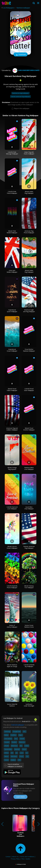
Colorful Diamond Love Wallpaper (12, 508)
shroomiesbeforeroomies (26, 70)
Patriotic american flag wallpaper (20, 96)
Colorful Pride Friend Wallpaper (12, 192)
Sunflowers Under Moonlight (29, 705)
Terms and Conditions (27, 857)
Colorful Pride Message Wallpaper (12, 153)
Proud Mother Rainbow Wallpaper (29, 350)
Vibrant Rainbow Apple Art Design (12, 666)
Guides (28, 859)
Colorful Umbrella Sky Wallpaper (29, 666)
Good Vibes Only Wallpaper (29, 508)
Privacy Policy (15, 859)
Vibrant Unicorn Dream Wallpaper (12, 547)
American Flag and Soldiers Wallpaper (12, 429)
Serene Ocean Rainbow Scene (29, 626)
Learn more (20, 797)
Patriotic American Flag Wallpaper (29, 547)
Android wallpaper (18, 725)
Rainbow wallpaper (23, 8)
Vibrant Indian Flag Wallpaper (29, 192)
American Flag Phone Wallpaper (29, 232)
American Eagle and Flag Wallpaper (29, 311)
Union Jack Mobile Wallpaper (12, 271)
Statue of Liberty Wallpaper (12, 626)
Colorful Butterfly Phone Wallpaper (12, 587)
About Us (15, 857)
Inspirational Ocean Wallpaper (12, 350)
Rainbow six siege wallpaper (20, 93)
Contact (8, 857)
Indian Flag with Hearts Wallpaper (29, 153)
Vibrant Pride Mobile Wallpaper (12, 232)
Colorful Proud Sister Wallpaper (29, 390)
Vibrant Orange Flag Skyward (12, 468)
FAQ (23, 859)
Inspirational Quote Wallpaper (12, 311)
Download (21, 55)
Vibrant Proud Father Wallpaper (12, 390)
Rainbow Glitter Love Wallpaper (29, 468)
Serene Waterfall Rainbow (12, 705)
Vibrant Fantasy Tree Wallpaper (29, 587)
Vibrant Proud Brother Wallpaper (29, 429)
